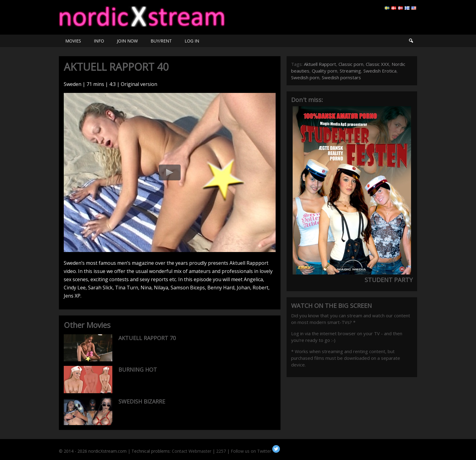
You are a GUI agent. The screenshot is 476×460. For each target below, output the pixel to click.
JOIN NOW (127, 41)
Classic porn (351, 64)
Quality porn (325, 71)
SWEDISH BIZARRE (142, 401)
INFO (99, 41)
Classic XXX (377, 64)
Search (411, 41)
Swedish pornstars (341, 77)
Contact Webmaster (192, 451)
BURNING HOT (138, 370)
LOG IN (192, 41)
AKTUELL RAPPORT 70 (147, 338)
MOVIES (73, 41)
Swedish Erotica (380, 71)
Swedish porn (305, 77)
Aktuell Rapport (320, 64)
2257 (221, 451)
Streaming (350, 71)
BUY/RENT (161, 41)
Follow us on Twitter (255, 451)
